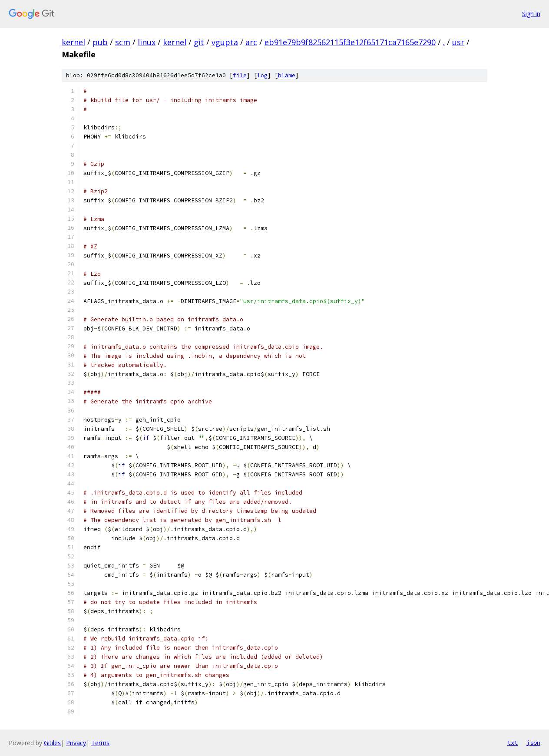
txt (513, 743)
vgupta (225, 42)
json (533, 743)
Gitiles (52, 743)
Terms (100, 743)
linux (147, 42)
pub (100, 42)
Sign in (531, 14)
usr (458, 42)
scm (123, 42)
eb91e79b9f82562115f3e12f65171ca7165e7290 (350, 42)
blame (287, 75)
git (199, 42)
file (240, 75)
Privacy (76, 743)
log (262, 75)
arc (251, 42)
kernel (73, 42)
